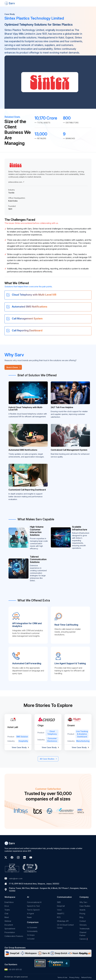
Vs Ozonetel (32, 927)
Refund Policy (86, 977)
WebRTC (61, 914)
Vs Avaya (31, 935)
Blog (81, 917)
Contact (83, 921)
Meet (7, 917)
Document (9, 925)
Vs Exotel (31, 939)
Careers (83, 939)
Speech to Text (33, 906)
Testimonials (84, 929)
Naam (29, 917)
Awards (82, 910)
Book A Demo (12, 367)
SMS (59, 902)
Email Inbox (9, 902)
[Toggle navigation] (90, 4)
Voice (59, 910)
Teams (7, 910)
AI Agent (30, 914)
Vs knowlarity (32, 931)
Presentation (10, 932)
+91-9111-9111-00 (13, 970)
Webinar (8, 921)
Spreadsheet (10, 929)
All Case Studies (47, 759)
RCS (59, 917)
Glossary (83, 925)
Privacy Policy (74, 977)
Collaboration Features (14, 936)
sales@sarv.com (16, 878)
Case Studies (85, 906)
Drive (7, 906)
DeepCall (61, 906)
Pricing (82, 914)
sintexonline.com (16, 182)
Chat (6, 914)
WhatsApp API (63, 921)
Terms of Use (62, 977)
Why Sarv (83, 902)
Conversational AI (34, 902)
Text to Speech (33, 910)
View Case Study (19, 747)
